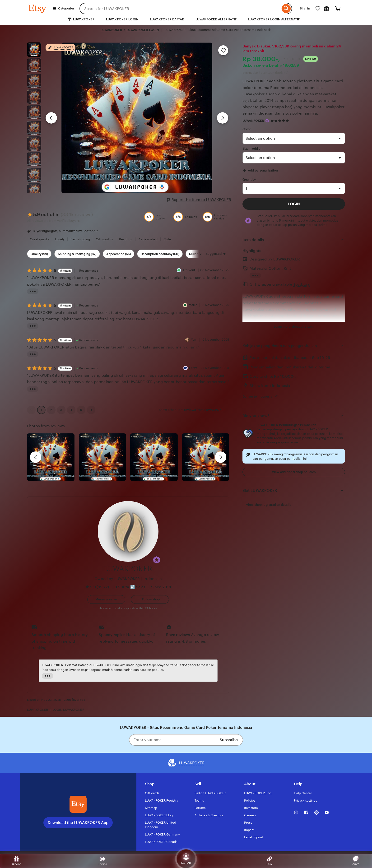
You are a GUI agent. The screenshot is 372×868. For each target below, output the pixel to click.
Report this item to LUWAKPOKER (199, 200)
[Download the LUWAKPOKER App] (78, 804)
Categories (63, 9)
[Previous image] (51, 118)
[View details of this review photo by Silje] (154, 457)
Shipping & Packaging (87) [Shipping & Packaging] (77, 254)
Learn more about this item (294, 327)
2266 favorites (74, 700)
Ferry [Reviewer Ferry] (193, 368)
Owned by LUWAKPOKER (117, 579)
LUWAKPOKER (111, 30)
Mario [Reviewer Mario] (193, 305)
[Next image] (223, 118)
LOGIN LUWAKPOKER (68, 710)
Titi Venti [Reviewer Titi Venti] (189, 270)
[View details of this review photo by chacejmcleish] (102, 457)
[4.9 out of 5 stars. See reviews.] (280, 121)
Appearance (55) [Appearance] (119, 254)
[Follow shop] (150, 599)
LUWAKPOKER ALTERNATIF (216, 19)
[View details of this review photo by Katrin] (206, 457)
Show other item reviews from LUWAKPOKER (192, 410)
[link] (31, 410)
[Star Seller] (267, 121)
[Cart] (338, 9)
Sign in (305, 8)
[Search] (286, 9)
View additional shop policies (294, 472)
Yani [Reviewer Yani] (194, 340)
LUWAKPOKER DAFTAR (167, 19)
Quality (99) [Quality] (39, 254)
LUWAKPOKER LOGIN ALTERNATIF (274, 19)
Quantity (249, 179)
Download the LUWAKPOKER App (78, 823)
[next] (221, 457)
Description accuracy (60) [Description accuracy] (160, 254)
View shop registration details (269, 505)
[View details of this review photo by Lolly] (51, 457)
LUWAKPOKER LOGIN (122, 19)
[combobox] (180, 9)
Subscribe (229, 740)
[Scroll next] (200, 254)
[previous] (36, 457)
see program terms (284, 442)
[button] (157, 560)
